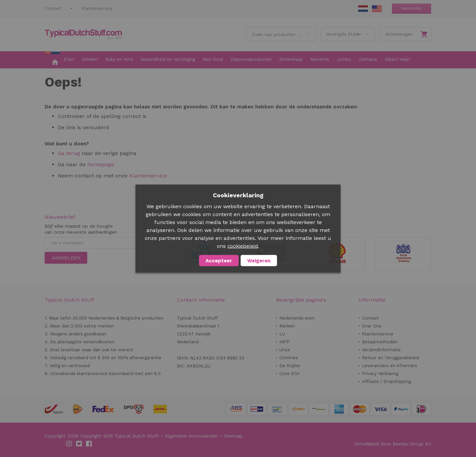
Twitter (79, 444)
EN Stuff (377, 9)
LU (282, 334)
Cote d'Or (289, 374)
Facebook (89, 444)
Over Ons (372, 326)
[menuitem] (52, 60)
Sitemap (233, 436)
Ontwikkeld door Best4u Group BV (393, 444)
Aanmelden (412, 8)
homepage (100, 164)
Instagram (69, 444)
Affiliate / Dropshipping (386, 381)
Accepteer (219, 260)
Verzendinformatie (381, 350)
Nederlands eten (297, 318)
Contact (53, 8)
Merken (287, 326)
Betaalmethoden (380, 342)
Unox (285, 350)
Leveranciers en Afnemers (390, 366)
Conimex (289, 358)
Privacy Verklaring (380, 374)
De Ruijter (290, 366)
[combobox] (281, 34)
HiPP (284, 342)
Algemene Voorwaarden (191, 436)
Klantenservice (97, 8)
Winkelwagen (399, 34)
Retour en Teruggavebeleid (390, 358)
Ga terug (69, 153)
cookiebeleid (243, 246)
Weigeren (259, 260)
